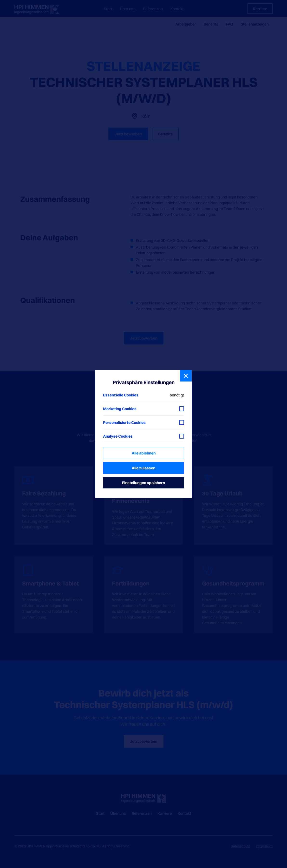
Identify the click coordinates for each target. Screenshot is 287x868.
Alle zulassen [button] (143, 468)
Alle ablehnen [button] (144, 453)
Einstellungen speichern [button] (143, 483)
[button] (186, 376)
